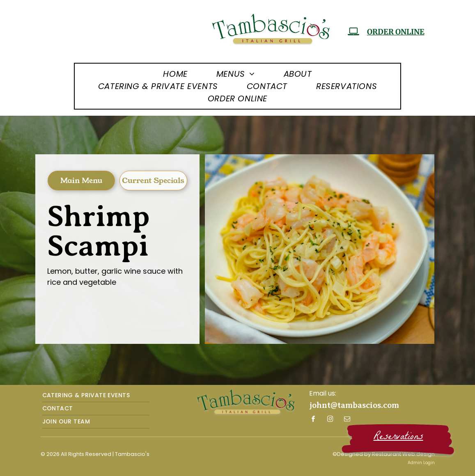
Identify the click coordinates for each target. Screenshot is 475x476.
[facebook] (314, 420)
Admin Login (421, 463)
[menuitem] (175, 74)
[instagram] (330, 420)
